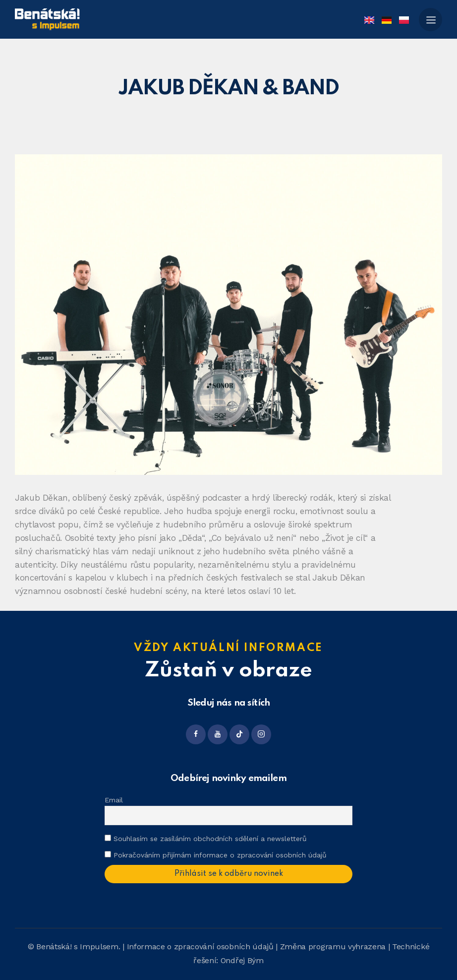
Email (114, 800)
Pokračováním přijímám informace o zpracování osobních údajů (220, 855)
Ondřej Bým (242, 960)
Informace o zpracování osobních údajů (200, 947)
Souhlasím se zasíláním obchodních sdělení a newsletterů (206, 839)
